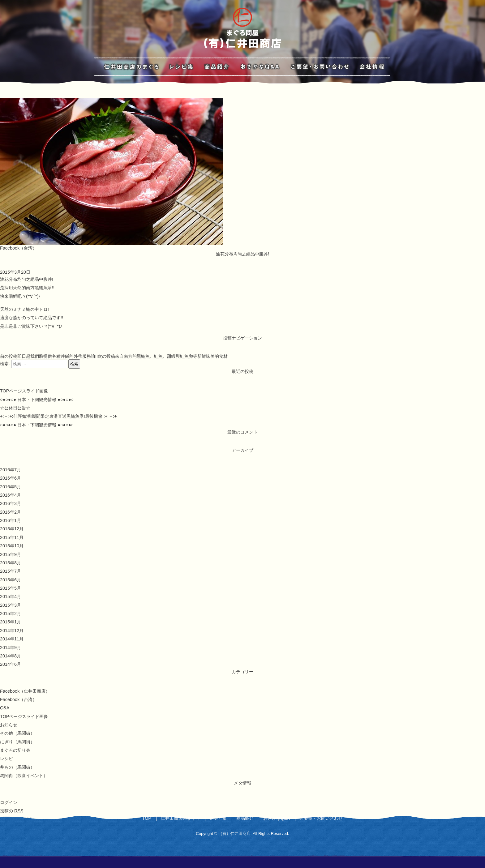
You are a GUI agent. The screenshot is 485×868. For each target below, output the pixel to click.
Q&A (5, 708)
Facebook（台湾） (18, 248)
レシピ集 (218, 818)
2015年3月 (11, 605)
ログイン (9, 802)
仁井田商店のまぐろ (180, 818)
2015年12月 (12, 529)
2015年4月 (11, 596)
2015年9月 (11, 554)
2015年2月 (11, 614)
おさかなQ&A (277, 818)
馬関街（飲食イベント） (24, 776)
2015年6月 (11, 580)
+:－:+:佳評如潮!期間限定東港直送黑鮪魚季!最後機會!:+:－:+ (58, 416)
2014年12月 (12, 631)
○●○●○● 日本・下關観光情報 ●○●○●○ (37, 400)
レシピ (6, 759)
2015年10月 (12, 546)
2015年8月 (11, 563)
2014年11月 (12, 639)
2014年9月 (11, 648)
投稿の (12, 811)
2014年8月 (11, 656)
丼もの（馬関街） (17, 767)
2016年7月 (11, 470)
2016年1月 (11, 520)
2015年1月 (11, 622)
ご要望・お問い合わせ (321, 818)
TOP (147, 818)
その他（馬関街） (17, 733)
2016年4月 (11, 495)
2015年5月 (11, 588)
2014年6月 (11, 664)
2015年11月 (12, 537)
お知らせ (9, 725)
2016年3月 (11, 503)
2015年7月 (11, 571)
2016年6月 (11, 478)
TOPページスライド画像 (24, 391)
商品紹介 (245, 818)
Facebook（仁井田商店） (25, 691)
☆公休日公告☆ (15, 408)
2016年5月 (11, 487)
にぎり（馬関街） (17, 742)
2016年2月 (11, 512)
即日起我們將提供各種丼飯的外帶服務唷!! (49, 356)
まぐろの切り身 (15, 750)
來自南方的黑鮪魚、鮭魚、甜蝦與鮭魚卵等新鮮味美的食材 (163, 356)
